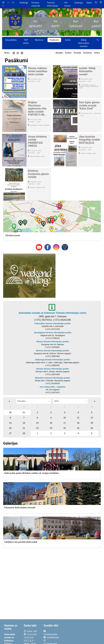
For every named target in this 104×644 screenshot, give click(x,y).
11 (78, 418)
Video (89, 3)
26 (92, 428)
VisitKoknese (53, 638)
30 (10, 412)
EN (13, 3)
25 (78, 428)
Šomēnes (88, 53)
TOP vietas (26, 41)
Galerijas (79, 3)
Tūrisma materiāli (36, 4)
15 (37, 423)
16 (51, 423)
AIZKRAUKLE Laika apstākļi (82, 633)
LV (8, 3)
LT (3, 6)
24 (65, 428)
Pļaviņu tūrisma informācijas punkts (53, 342)
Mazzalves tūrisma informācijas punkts (52, 378)
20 (10, 428)
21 (24, 428)
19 (92, 423)
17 (65, 423)
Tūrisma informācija (52, 4)
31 (24, 412)
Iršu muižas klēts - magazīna (52, 387)
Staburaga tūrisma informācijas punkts (52, 360)
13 (10, 423)
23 (51, 428)
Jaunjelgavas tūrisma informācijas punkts (52, 333)
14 (24, 423)
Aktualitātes (11, 40)
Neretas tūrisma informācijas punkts (53, 369)
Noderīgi (24, 3)
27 (10, 433)
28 (24, 433)
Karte (68, 40)
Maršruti (39, 40)
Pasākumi (54, 40)
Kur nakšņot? (76, 23)
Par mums (67, 4)
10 (65, 418)
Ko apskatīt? (36, 23)
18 (78, 423)
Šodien (68, 53)
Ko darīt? (56, 23)
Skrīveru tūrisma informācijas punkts (53, 351)
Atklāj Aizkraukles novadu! (84, 43)
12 (92, 418)
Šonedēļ (77, 53)
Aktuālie (59, 53)
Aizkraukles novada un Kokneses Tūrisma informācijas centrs (52, 313)
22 (37, 428)
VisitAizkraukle (51, 634)
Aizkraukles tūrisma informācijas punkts (53, 324)
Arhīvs (97, 53)
